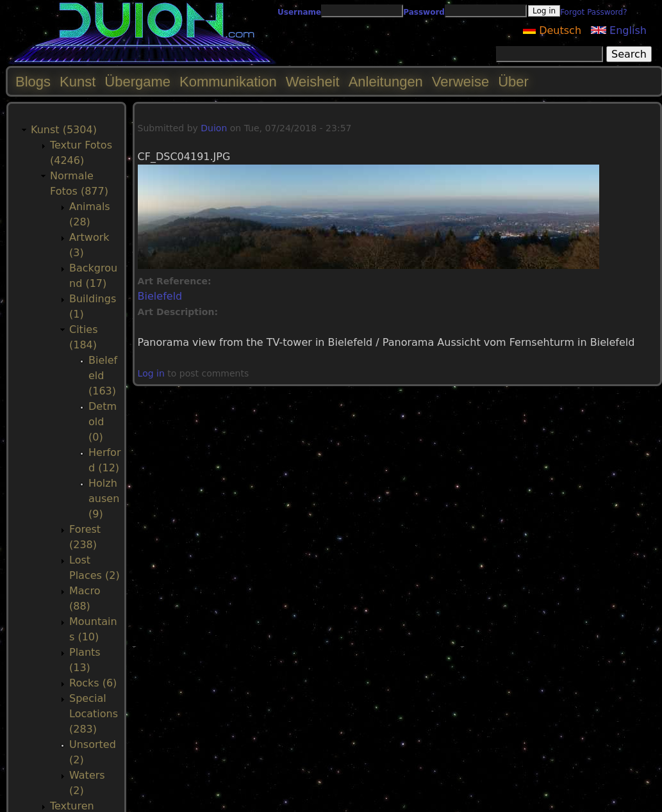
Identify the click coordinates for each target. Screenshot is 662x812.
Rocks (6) (93, 683)
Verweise (460, 82)
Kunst (78, 82)
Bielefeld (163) (103, 376)
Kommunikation (228, 82)
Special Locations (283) (94, 714)
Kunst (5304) (64, 130)
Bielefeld (160, 296)
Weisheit (313, 82)
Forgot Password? (593, 12)
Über (513, 82)
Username (299, 12)
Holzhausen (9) (104, 499)
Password (424, 12)
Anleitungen (386, 82)
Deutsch (552, 30)
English (619, 30)
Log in (151, 373)
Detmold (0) (103, 422)
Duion (214, 128)
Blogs (33, 82)
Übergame (137, 82)
